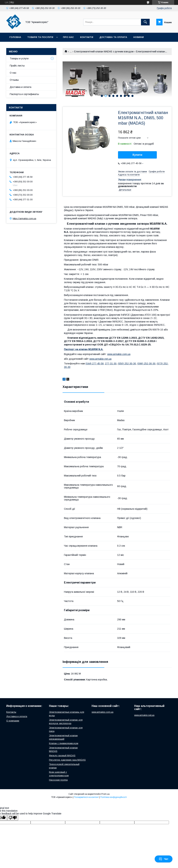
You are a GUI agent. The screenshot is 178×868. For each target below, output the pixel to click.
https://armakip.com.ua (24, 218)
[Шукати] (145, 22)
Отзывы (14, 80)
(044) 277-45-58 (95, 364)
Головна (15, 37)
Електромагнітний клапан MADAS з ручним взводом (104, 52)
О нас (13, 73)
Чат (164, 859)
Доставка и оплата (21, 87)
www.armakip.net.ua (100, 359)
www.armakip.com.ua (119, 354)
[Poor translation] (13, 818)
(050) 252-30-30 (127, 364)
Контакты (11, 712)
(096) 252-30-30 (146, 364)
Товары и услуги (19, 58)
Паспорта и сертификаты (24, 94)
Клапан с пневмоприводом (64, 743)
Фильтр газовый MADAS (62, 755)
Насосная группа (58, 780)
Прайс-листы (17, 66)
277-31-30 (111, 364)
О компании (13, 721)
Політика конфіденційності (114, 797)
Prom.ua (105, 794)
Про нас (68, 37)
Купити (137, 155)
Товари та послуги (40, 37)
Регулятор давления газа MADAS (67, 760)
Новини (139, 37)
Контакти (87, 37)
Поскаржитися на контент (86, 797)
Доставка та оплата (113, 37)
